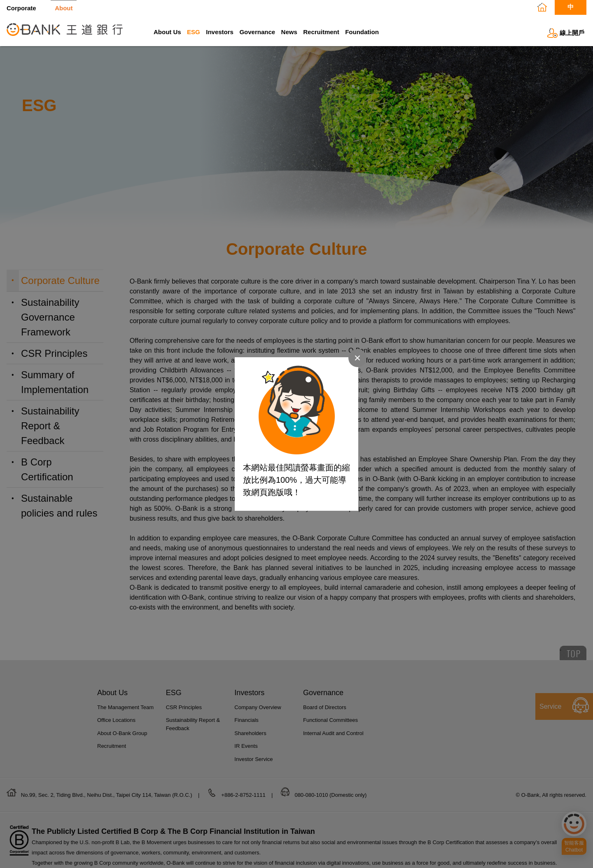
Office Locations (116, 720)
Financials (246, 720)
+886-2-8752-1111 (244, 795)
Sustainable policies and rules (59, 506)
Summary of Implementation (55, 382)
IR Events (246, 746)
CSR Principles (54, 353)
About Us (167, 32)
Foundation (362, 32)
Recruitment (321, 32)
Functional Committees (330, 720)
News (289, 32)
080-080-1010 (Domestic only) (330, 795)
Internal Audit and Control (333, 733)
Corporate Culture (60, 280)
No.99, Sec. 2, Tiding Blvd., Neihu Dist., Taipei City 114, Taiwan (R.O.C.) (107, 795)
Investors (220, 32)
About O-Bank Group (122, 733)
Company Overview (258, 707)
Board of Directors (325, 707)
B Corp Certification (47, 469)
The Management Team (125, 707)
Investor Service (253, 759)
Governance (257, 32)
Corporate (21, 8)
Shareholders (250, 733)
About (64, 8)
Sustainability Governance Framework (50, 317)
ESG (194, 32)
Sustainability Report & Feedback (50, 426)
